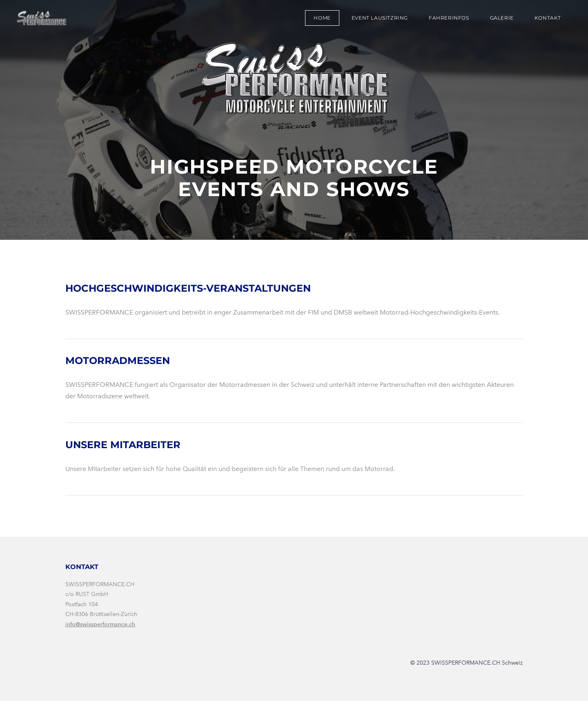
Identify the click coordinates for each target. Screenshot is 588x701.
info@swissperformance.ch (100, 624)
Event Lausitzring (380, 18)
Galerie (502, 18)
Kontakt (548, 18)
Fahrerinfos (449, 18)
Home (322, 18)
